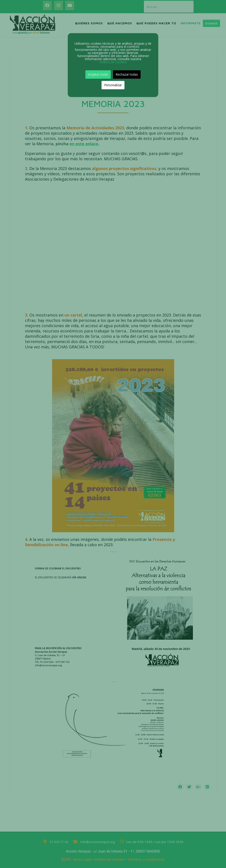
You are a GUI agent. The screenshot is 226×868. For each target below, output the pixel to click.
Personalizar (113, 85)
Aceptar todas (98, 74)
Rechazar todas (127, 74)
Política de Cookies (113, 62)
